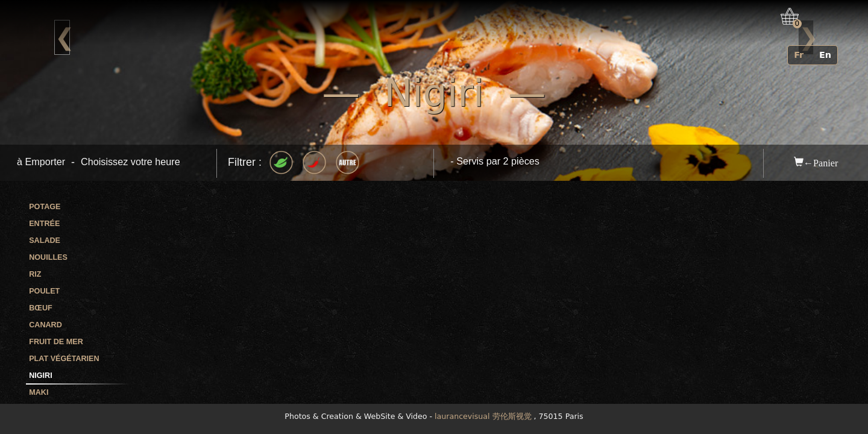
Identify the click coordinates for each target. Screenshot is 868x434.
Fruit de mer (56, 342)
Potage (45, 207)
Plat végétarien (64, 359)
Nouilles (48, 257)
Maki (39, 392)
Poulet (44, 291)
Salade (45, 241)
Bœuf (40, 308)
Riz (35, 274)
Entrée (44, 224)
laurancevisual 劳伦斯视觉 (483, 416)
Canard (46, 325)
